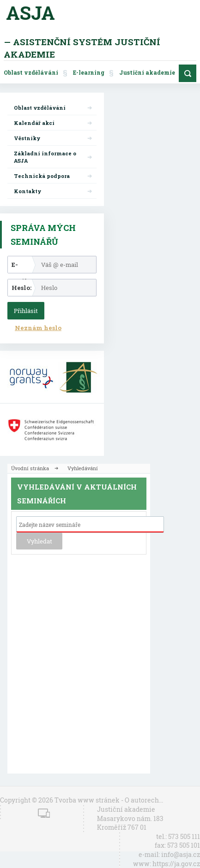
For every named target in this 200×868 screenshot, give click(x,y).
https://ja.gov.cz (176, 864)
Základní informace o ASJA (45, 157)
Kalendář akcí (34, 123)
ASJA (30, 13)
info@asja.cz (181, 854)
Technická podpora (42, 176)
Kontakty (27, 191)
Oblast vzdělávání (31, 72)
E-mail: (20, 267)
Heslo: (21, 288)
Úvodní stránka (30, 468)
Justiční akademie (147, 72)
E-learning (89, 72)
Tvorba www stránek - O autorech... (109, 800)
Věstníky (27, 138)
